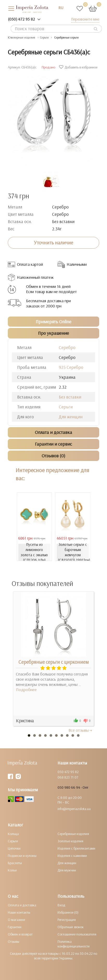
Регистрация (67, 920)
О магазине (16, 920)
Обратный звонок (71, 927)
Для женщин (71, 417)
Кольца (13, 834)
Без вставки (70, 397)
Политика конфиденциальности (74, 944)
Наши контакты (19, 912)
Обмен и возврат (20, 934)
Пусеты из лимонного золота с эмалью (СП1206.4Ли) (34, 552)
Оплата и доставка (22, 905)
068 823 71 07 (68, 777)
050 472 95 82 (68, 772)
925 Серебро (71, 367)
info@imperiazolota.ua (74, 809)
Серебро (67, 347)
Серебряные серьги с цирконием (54, 662)
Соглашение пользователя (77, 934)
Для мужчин (67, 870)
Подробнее (26, 690)
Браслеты (15, 863)
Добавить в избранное (79, 67)
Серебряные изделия (73, 834)
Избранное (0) (68, 912)
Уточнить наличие (53, 243)
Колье (12, 870)
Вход (61, 905)
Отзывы (14, 941)
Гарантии (15, 927)
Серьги (66, 407)
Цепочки (14, 848)
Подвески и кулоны (22, 856)
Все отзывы (81, 730)
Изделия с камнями (72, 856)
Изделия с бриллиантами (76, 848)
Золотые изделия (70, 841)
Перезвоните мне (85, 19)
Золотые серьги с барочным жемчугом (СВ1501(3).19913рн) (74, 552)
